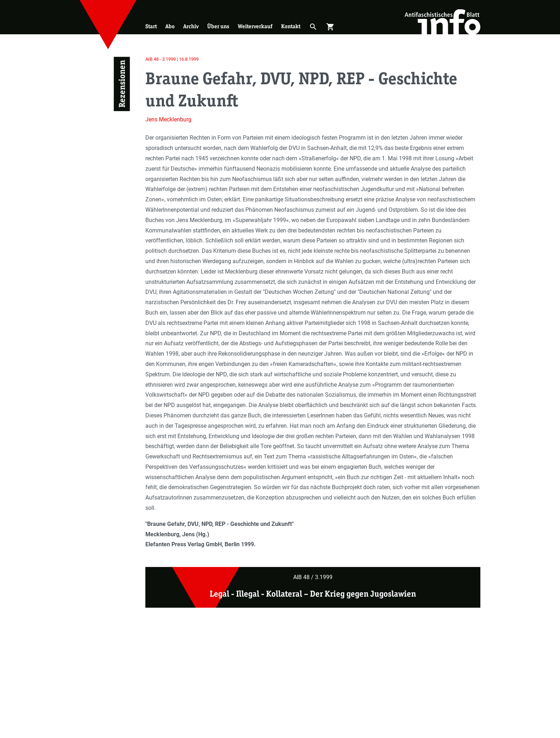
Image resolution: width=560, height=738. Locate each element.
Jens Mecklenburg (168, 119)
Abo (170, 26)
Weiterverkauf (255, 26)
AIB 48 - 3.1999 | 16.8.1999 (172, 59)
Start (151, 26)
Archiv (191, 26)
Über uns (218, 26)
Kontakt (291, 26)
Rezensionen (122, 84)
